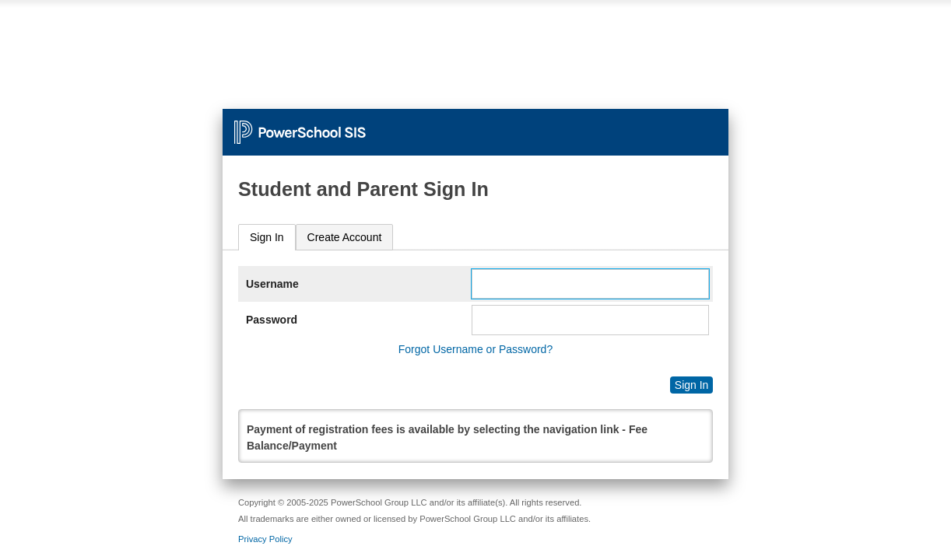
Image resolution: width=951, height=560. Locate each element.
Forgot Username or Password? (475, 349)
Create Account (345, 237)
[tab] (267, 238)
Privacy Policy (265, 539)
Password (272, 320)
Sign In (267, 237)
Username (272, 284)
